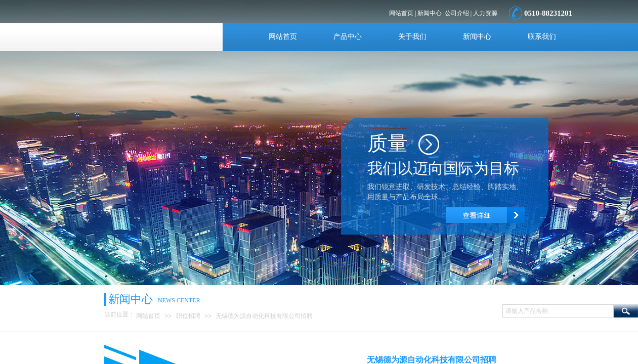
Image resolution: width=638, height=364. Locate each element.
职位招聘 (188, 316)
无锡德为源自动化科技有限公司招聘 (264, 316)
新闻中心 (477, 37)
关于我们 (412, 37)
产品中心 (348, 37)
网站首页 (283, 37)
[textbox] (558, 311)
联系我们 (542, 37)
